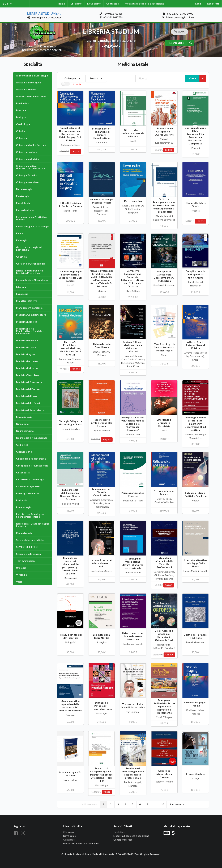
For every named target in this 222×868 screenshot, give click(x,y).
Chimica (21, 131)
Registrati (213, 4)
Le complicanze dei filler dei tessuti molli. (102, 563)
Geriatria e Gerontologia (31, 264)
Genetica (21, 257)
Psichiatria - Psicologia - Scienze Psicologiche (30, 515)
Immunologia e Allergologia (32, 280)
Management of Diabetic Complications (102, 492)
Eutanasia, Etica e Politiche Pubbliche (196, 494)
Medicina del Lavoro (28, 396)
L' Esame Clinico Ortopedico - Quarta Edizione (164, 131)
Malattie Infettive (27, 301)
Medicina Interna (26, 347)
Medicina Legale (25, 354)
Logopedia (22, 294)
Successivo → (177, 804)
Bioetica (21, 110)
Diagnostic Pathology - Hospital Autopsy (102, 706)
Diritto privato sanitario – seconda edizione (133, 133)
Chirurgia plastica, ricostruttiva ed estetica (31, 167)
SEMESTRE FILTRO (27, 547)
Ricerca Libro (181, 43)
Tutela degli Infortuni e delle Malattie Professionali (164, 563)
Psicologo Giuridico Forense (133, 494)
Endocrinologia (25, 210)
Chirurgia (22, 138)
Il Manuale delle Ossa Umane (102, 346)
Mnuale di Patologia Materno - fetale (102, 201)
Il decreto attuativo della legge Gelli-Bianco (195, 563)
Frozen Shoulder (196, 774)
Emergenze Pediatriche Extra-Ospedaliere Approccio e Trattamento (164, 706)
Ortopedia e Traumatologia (32, 466)
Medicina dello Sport (28, 403)
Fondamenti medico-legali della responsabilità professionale (133, 773)
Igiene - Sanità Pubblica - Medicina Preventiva (30, 272)
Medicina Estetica (27, 322)
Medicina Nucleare (27, 361)
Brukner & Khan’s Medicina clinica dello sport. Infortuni (133, 347)
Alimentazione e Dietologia (32, 76)
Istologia (21, 287)
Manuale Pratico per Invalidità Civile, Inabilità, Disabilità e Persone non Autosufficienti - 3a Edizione (102, 279)
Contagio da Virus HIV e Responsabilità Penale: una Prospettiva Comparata (195, 136)
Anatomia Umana (26, 89)
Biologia (21, 117)
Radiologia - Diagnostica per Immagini (33, 525)
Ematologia (23, 196)
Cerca (192, 78)
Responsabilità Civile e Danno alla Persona (102, 423)
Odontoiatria (24, 452)
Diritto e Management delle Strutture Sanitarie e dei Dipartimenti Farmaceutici (164, 205)
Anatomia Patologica (28, 82)
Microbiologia (24, 417)
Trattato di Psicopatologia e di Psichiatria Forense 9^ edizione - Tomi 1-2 (102, 775)
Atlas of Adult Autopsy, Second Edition (196, 345)
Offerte (77, 84)
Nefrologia (22, 424)
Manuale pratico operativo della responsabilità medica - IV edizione (70, 706)
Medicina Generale (27, 340)
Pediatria (22, 500)
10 (163, 804)
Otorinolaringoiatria (28, 486)
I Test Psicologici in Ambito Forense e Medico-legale (164, 347)
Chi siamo (76, 4)
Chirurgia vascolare (27, 182)
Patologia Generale (27, 493)
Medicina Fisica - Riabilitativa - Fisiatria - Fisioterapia (30, 331)
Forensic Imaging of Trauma (195, 704)
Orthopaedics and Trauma (164, 493)
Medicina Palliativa (27, 368)
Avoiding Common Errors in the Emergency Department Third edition (195, 424)
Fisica (19, 233)
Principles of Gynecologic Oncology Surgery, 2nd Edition (164, 276)
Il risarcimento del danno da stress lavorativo (133, 636)
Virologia (22, 575)
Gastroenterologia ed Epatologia (29, 248)
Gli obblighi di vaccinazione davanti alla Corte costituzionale (133, 563)
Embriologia (23, 203)
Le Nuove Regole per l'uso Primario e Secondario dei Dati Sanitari (70, 276)
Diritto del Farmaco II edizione (195, 636)
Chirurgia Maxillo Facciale (31, 145)
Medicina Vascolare (27, 375)
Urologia (21, 568)
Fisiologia (22, 240)
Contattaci (113, 4)
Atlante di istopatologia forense (164, 774)
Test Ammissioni (26, 561)
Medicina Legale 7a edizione (71, 774)
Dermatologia (24, 189)
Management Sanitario (29, 308)
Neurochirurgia (25, 431)
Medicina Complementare (31, 315)
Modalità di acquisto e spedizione (144, 4)
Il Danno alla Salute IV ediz (195, 204)
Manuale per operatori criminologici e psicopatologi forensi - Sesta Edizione (70, 566)
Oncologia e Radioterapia (31, 459)
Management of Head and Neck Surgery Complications (102, 133)
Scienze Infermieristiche (30, 540)
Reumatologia (24, 533)
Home (61, 4)
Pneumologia (24, 507)
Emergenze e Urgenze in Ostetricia (164, 423)
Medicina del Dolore (28, 389)
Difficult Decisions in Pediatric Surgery (71, 204)
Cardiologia (23, 124)
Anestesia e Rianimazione (31, 96)
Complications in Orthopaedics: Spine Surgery (196, 274)
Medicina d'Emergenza (29, 382)
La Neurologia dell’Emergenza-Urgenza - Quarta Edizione (71, 494)
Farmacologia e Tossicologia (33, 226)
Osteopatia (23, 472)
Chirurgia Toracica (27, 175)
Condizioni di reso (123, 840)
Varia (19, 582)
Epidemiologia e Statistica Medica (31, 218)
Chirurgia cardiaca (27, 152)
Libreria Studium (44, 14)
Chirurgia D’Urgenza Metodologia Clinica (71, 423)
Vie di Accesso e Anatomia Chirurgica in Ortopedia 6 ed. (164, 635)
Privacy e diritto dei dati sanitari (71, 636)
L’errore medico (133, 201)
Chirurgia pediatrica (28, 159)
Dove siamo (94, 4)
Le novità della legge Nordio (102, 636)
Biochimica (22, 103)
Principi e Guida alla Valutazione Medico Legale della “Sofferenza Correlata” (133, 424)
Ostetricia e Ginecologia (30, 479)
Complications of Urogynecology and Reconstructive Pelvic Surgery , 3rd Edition (71, 134)
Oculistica (22, 445)
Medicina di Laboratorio (30, 410)
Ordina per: (72, 77)
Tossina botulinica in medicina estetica (133, 706)
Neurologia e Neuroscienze (32, 438)
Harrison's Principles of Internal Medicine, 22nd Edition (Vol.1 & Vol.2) (71, 348)
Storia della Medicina (28, 554)
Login (198, 4)
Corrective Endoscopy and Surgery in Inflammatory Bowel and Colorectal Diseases (133, 279)
